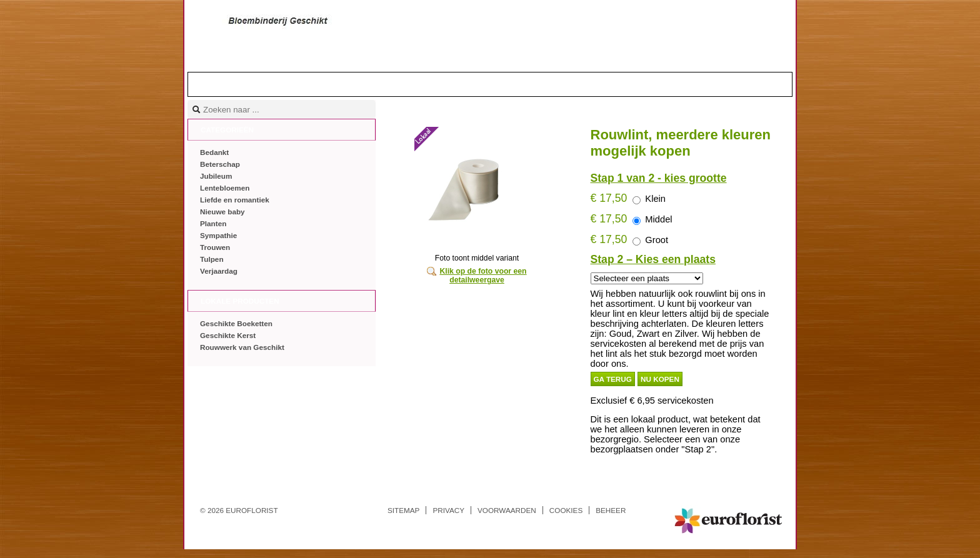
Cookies (566, 510)
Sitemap (403, 510)
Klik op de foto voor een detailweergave (483, 276)
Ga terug (613, 379)
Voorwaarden (507, 510)
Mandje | (741, 84)
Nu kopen (660, 379)
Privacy (448, 510)
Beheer (611, 510)
